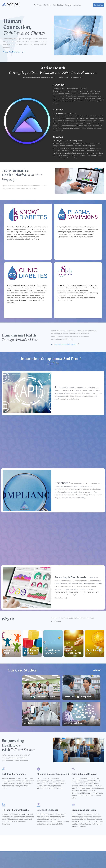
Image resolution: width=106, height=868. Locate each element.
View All (97, 670)
